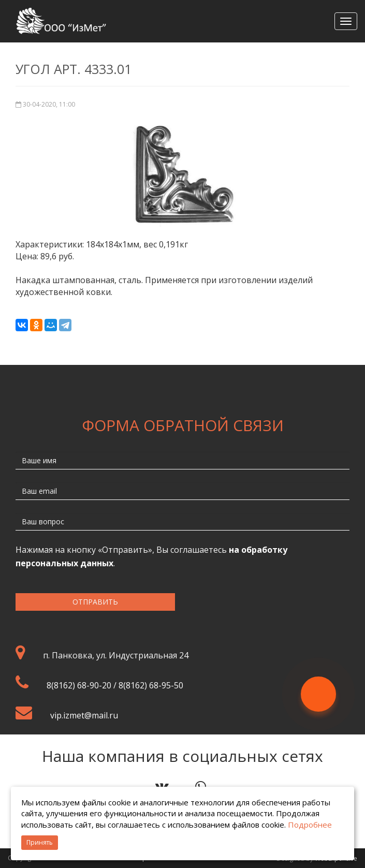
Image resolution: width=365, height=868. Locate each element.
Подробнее (310, 825)
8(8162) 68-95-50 (151, 685)
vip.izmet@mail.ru (84, 715)
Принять (40, 842)
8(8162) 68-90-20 (79, 685)
